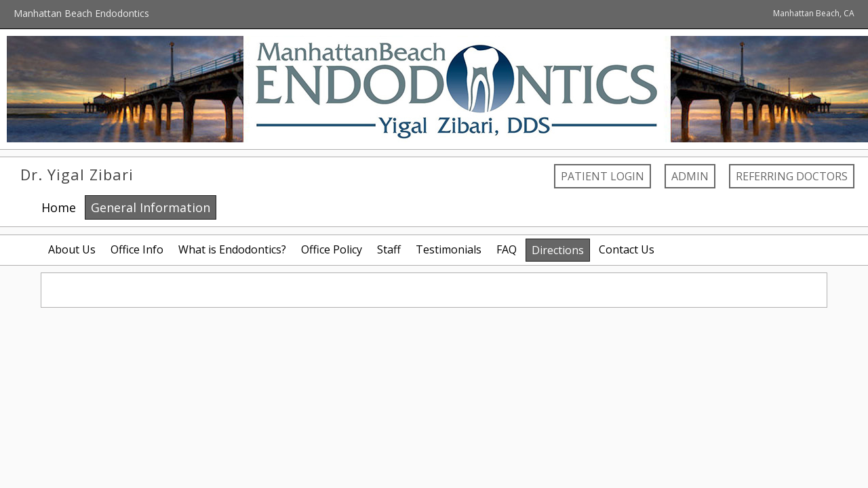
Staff (389, 249)
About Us (72, 249)
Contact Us (627, 249)
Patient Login (603, 176)
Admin (690, 176)
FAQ (507, 249)
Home (59, 207)
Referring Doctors (792, 176)
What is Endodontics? (232, 249)
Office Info (137, 249)
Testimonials (449, 249)
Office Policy (332, 249)
